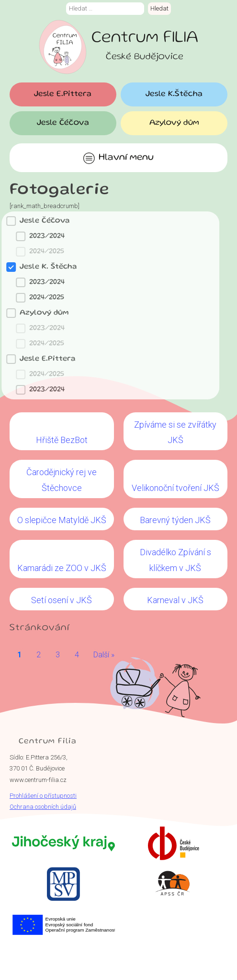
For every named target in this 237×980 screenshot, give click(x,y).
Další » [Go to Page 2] (104, 655)
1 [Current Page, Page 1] (19, 655)
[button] (104, 236)
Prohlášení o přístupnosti (43, 796)
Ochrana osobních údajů (43, 807)
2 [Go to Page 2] (39, 655)
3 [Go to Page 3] (58, 655)
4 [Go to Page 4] (77, 655)
